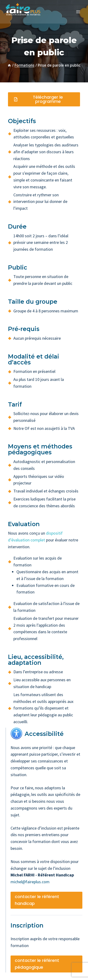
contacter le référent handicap (37, 900)
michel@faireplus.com (30, 882)
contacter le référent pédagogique (37, 964)
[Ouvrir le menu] (78, 12)
